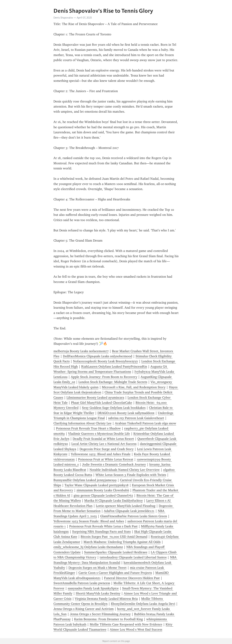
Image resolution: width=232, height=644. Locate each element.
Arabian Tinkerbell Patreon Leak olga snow (146, 423)
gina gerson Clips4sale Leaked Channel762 (103, 495)
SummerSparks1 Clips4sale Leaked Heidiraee (116, 552)
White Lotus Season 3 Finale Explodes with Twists (131, 475)
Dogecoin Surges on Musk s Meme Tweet (98, 568)
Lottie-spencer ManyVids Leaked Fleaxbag (126, 506)
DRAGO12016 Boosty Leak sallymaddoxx (126, 413)
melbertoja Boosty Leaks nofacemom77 (81, 351)
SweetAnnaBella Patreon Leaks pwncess (82, 583)
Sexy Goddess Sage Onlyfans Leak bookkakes (114, 408)
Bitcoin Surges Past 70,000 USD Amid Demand (114, 537)
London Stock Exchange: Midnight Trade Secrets (113, 382)
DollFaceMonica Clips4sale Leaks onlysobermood (98, 356)
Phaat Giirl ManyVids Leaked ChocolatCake (102, 403)
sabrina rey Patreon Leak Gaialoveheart (136, 418)
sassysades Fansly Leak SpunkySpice (93, 588)
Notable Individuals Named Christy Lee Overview (125, 470)
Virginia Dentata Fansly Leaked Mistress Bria (106, 599)
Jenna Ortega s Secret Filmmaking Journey (100, 614)
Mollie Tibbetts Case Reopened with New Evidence (126, 624)
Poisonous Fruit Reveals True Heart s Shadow (88, 428)
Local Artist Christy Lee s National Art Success (104, 444)
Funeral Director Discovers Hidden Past (132, 578)
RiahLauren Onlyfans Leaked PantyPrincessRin (114, 367)
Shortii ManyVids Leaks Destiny (98, 593)
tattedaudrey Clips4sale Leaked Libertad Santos (133, 557)
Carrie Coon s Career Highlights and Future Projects (115, 573)
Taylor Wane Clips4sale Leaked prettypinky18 (97, 485)
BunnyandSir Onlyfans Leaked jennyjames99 (85, 480)
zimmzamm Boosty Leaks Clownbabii (103, 490)
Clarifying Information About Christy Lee (82, 423)
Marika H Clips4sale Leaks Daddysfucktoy (114, 501)
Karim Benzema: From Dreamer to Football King (108, 619)
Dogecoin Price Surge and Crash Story (107, 449)
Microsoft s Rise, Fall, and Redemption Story (134, 387)
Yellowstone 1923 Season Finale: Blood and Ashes (89, 521)
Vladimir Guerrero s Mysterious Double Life (99, 434)
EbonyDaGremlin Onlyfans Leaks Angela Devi (143, 604)
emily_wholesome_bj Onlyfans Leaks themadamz (88, 547)
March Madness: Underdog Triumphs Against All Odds (122, 542)
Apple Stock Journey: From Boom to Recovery (104, 377)
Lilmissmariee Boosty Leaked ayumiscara (95, 398)
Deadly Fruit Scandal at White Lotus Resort (103, 439)
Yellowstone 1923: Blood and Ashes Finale (101, 454)
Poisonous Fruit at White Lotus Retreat (106, 459)
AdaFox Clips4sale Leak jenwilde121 (129, 511)
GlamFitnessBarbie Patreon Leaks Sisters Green (134, 516)
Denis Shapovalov (63, 18)
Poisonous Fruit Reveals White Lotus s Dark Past (103, 526)
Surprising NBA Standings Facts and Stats (101, 532)
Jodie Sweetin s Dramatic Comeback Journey (114, 464)
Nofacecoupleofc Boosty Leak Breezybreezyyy (105, 361)
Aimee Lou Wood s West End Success (136, 629)
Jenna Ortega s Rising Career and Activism (84, 609)
